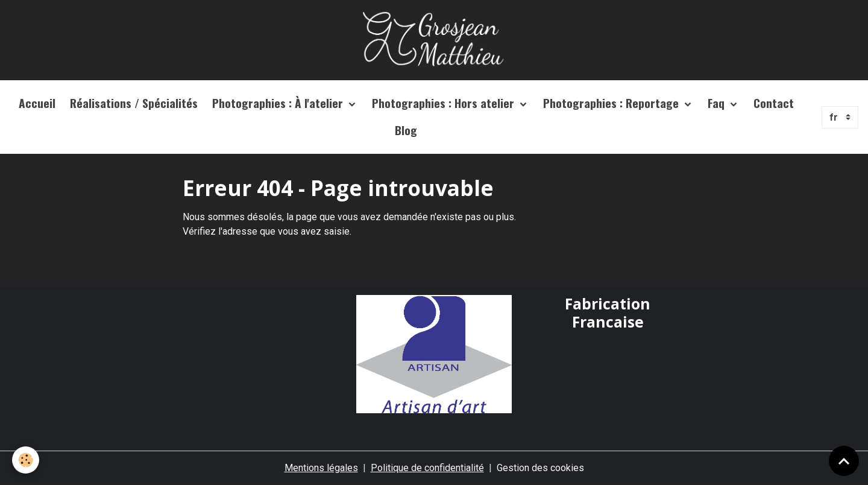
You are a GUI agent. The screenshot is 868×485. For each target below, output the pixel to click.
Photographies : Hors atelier (445, 103)
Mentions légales (321, 468)
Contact (774, 103)
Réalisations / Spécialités (134, 103)
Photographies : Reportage (612, 103)
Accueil (37, 103)
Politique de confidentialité (427, 468)
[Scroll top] (844, 461)
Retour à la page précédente (242, 260)
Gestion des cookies (540, 468)
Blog (406, 130)
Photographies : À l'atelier (279, 103)
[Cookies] (26, 460)
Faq (718, 103)
